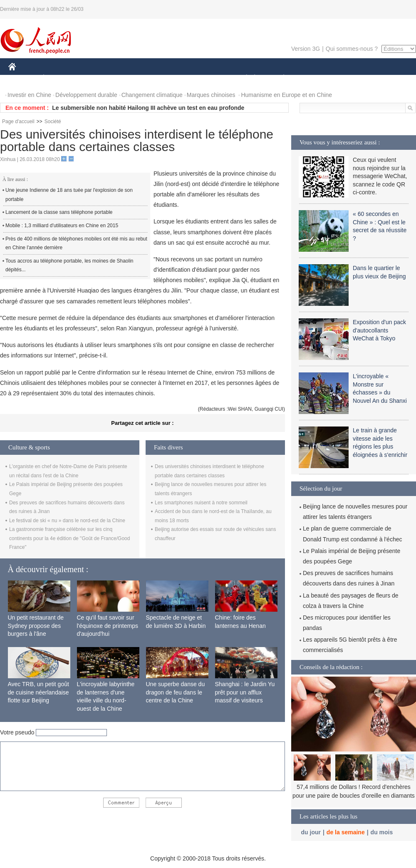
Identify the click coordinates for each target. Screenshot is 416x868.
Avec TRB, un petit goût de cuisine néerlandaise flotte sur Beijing (38, 692)
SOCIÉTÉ (243, 78)
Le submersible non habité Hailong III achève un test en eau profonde (148, 108)
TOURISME (348, 78)
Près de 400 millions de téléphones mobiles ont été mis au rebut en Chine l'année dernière (76, 243)
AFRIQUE (132, 78)
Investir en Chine (29, 95)
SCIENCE (168, 78)
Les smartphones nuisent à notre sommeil (201, 503)
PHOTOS (386, 78)
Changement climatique (152, 95)
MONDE (97, 78)
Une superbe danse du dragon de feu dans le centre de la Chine (176, 692)
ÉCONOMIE (59, 78)
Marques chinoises (211, 95)
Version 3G (306, 49)
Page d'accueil (18, 122)
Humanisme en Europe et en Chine (286, 95)
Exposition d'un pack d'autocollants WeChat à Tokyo (379, 330)
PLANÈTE (279, 78)
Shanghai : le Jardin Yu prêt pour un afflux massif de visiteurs (245, 692)
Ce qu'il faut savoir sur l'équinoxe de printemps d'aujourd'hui (108, 626)
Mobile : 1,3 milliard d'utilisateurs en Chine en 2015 (62, 226)
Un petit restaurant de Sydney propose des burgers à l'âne (36, 626)
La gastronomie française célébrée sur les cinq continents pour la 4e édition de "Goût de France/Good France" (69, 538)
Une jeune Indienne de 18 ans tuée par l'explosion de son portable (69, 195)
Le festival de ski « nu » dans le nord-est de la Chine (67, 521)
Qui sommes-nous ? (352, 49)
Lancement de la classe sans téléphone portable (59, 212)
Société (53, 122)
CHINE (23, 78)
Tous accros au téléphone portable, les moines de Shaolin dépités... (69, 265)
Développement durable (86, 95)
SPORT (313, 78)
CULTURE (206, 78)
